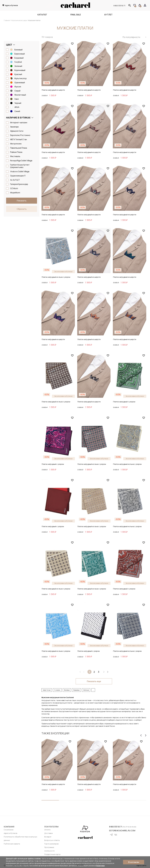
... (93, 690)
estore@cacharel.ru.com (111, 831)
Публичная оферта (12, 844)
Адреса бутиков (10, 833)
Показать (22, 201)
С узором (57, 690)
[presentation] (141, 735)
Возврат (48, 837)
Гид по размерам (51, 844)
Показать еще (94, 681)
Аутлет (108, 15)
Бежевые (67, 690)
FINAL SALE (76, 15)
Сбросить (22, 209)
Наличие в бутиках (18, 118)
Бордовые (76, 690)
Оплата (47, 830)
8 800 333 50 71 (119, 6)
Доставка (48, 833)
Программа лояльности (49, 849)
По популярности (131, 37)
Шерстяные (47, 690)
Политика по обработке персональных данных (20, 838)
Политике (100, 866)
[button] (50, 800)
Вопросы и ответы (52, 840)
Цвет (9, 45)
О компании (9, 830)
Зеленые (86, 690)
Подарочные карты (52, 854)
